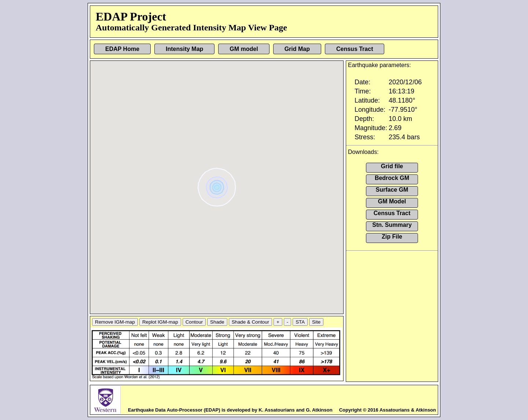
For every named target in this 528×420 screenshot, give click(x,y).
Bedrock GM (392, 178)
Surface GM (392, 190)
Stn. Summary (392, 225)
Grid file (392, 166)
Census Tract (355, 49)
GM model (244, 49)
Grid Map (297, 49)
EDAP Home (122, 49)
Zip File (392, 237)
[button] (218, 185)
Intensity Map (184, 49)
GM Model (392, 201)
